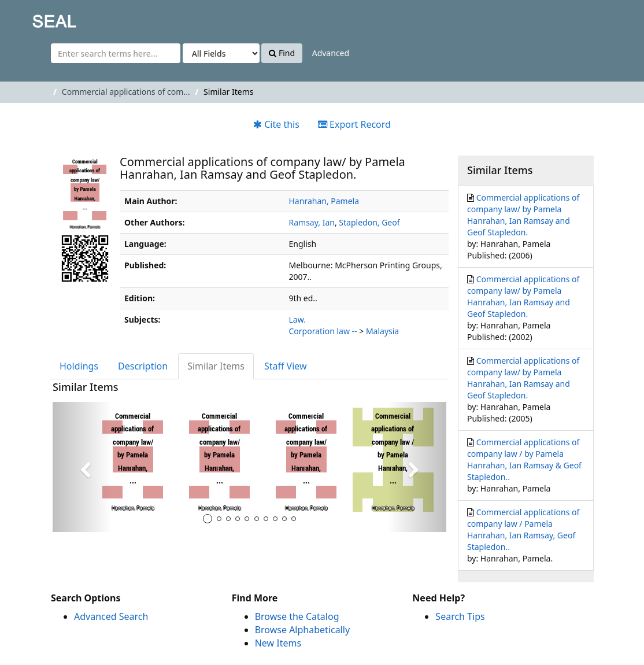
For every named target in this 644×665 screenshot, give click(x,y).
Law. (297, 319)
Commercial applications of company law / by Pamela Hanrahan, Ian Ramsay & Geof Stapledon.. (524, 459)
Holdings (79, 366)
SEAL (31, 18)
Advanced (331, 53)
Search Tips (460, 616)
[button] (82, 467)
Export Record (354, 124)
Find (282, 53)
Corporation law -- (323, 331)
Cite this (276, 124)
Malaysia (382, 331)
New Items (278, 643)
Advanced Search (111, 616)
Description (143, 366)
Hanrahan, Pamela (324, 201)
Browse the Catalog (297, 616)
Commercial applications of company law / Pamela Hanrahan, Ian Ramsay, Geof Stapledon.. (523, 529)
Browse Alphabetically (302, 630)
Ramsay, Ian (312, 222)
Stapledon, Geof (369, 222)
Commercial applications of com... (126, 92)
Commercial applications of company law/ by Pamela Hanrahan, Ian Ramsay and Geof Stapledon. (523, 215)
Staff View (286, 366)
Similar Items (216, 366)
